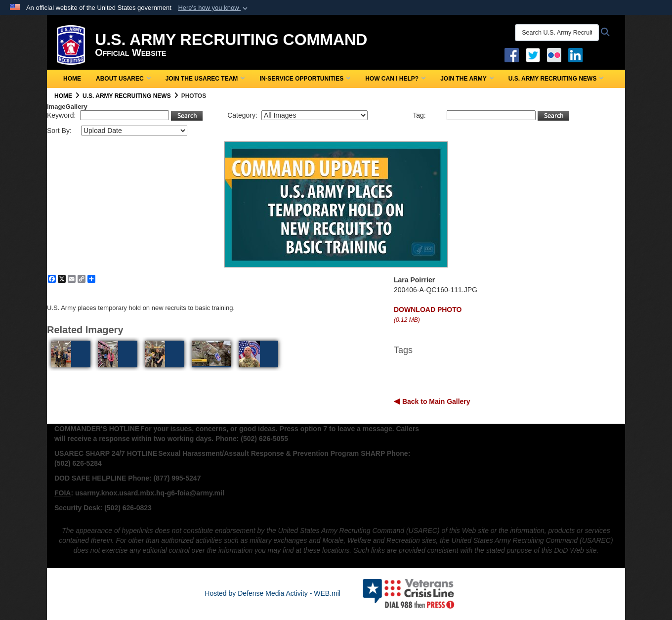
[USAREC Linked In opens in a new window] (577, 54)
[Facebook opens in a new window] (512, 54)
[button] (214, 8)
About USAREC (123, 79)
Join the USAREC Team (205, 79)
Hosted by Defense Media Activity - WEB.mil (273, 593)
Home (72, 79)
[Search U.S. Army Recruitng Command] (557, 33)
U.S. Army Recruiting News (556, 79)
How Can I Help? (395, 79)
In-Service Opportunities (305, 79)
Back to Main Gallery (435, 401)
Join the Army (467, 79)
